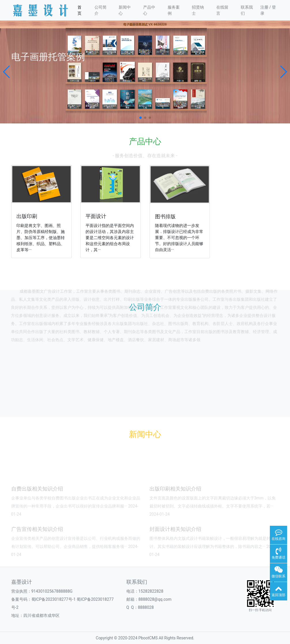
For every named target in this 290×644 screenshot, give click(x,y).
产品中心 (149, 10)
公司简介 (101, 10)
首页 (79, 10)
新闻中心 (125, 10)
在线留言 (222, 10)
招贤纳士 (198, 10)
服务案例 (174, 10)
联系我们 (247, 10)
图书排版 (167, 216)
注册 (264, 7)
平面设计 (97, 216)
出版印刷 (28, 216)
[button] (7, 72)
